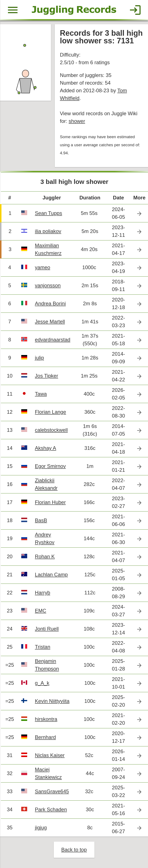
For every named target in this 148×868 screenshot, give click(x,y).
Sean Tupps (48, 213)
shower (77, 121)
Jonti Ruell (47, 629)
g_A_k (42, 683)
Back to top (74, 850)
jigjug (41, 828)
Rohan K (45, 556)
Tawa (41, 394)
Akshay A (45, 448)
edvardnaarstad (53, 340)
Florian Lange (50, 412)
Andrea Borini (50, 303)
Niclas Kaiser (50, 755)
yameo (42, 267)
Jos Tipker (46, 376)
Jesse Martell (50, 322)
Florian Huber (50, 502)
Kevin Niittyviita (52, 701)
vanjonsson (48, 285)
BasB (41, 520)
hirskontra (46, 719)
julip (39, 358)
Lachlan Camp (51, 575)
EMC (40, 611)
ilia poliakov (48, 231)
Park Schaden (51, 809)
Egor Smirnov (50, 466)
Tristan (42, 647)
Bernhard (45, 737)
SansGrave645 (52, 791)
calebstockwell (51, 430)
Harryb (42, 593)
